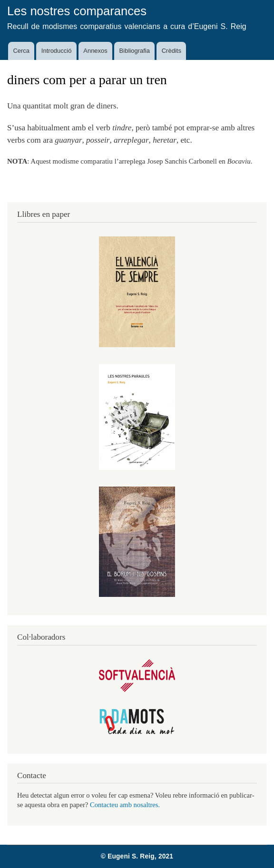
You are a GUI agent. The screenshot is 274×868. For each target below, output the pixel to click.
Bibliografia (135, 51)
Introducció (57, 51)
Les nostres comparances (77, 11)
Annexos (95, 51)
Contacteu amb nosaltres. (125, 805)
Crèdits (171, 51)
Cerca (21, 51)
